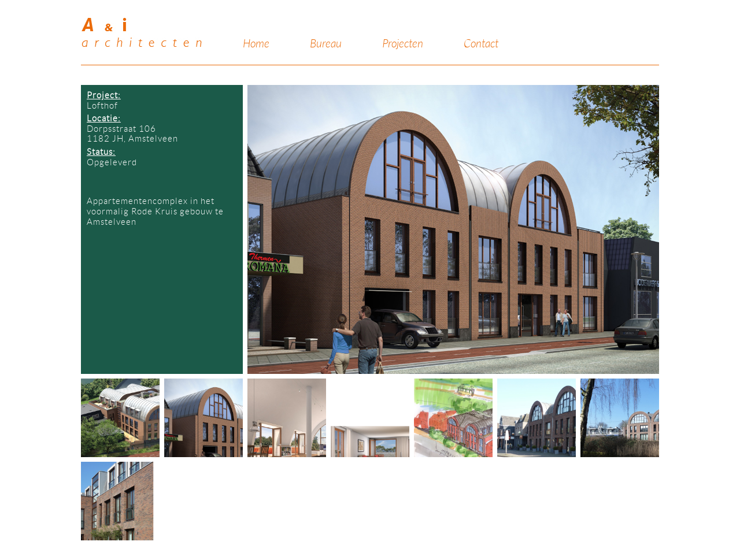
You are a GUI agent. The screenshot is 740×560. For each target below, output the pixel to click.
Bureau (326, 44)
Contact (481, 44)
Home (256, 44)
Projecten (403, 44)
